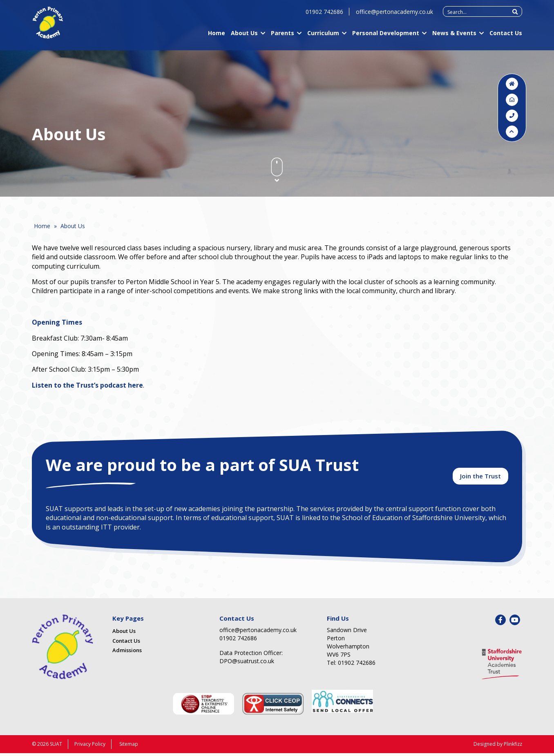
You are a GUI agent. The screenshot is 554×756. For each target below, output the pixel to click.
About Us (244, 37)
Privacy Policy (90, 747)
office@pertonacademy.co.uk (394, 16)
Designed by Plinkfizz (498, 747)
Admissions (127, 653)
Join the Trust (480, 478)
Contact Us (506, 37)
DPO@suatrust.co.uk (247, 664)
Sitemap (129, 747)
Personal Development (386, 37)
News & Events (454, 37)
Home (217, 37)
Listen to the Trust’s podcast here (87, 385)
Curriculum (323, 37)
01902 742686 (324, 16)
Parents (283, 37)
